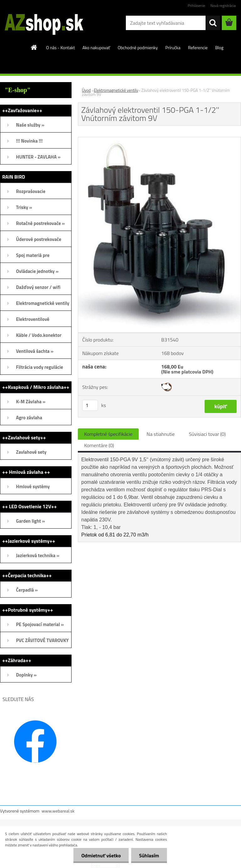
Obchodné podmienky (138, 47)
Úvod (86, 90)
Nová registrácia (223, 5)
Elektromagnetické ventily (116, 90)
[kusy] (90, 405)
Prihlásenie (196, 5)
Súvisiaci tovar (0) (207, 434)
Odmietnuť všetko (101, 855)
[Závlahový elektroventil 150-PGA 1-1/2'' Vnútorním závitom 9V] (159, 140)
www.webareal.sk (58, 811)
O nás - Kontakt (61, 47)
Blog (219, 47)
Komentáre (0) (99, 445)
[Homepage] (34, 47)
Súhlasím (149, 855)
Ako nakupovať (96, 47)
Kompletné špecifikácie (108, 434)
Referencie (198, 47)
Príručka (173, 47)
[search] (213, 23)
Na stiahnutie (161, 434)
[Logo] (43, 23)
